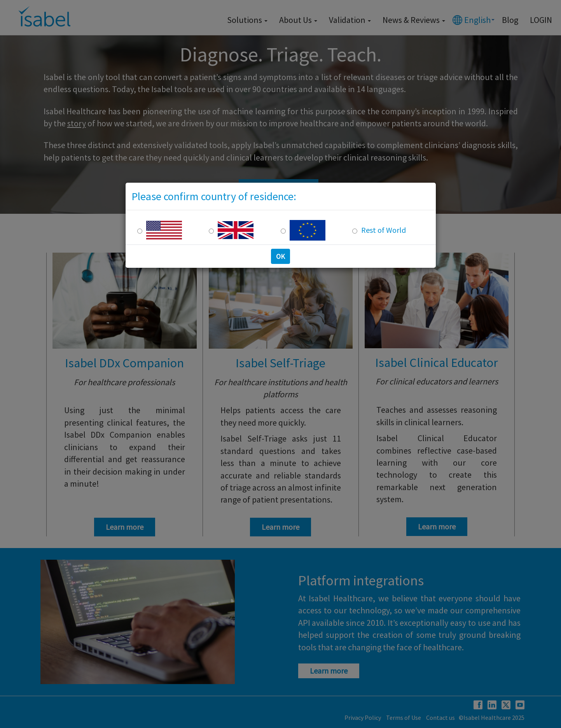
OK (280, 256)
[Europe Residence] (283, 231)
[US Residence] (140, 231)
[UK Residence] (211, 231)
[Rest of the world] (355, 231)
